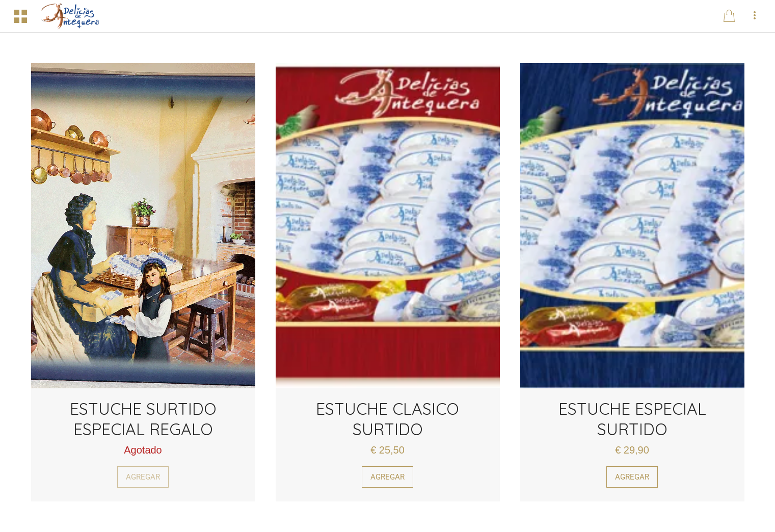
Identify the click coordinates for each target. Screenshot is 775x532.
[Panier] (729, 16)
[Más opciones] (755, 16)
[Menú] (20, 16)
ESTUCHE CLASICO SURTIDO (387, 419)
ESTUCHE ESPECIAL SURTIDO (632, 419)
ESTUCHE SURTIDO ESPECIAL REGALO (143, 419)
